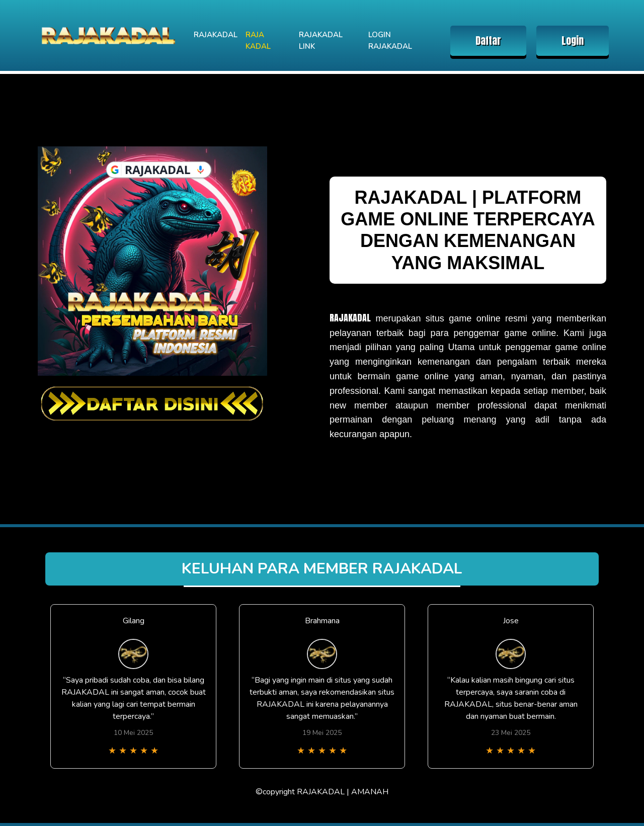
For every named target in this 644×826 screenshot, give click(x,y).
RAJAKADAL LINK (321, 40)
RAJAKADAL (216, 35)
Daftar (488, 40)
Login (573, 40)
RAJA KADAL (258, 40)
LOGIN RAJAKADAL (390, 40)
